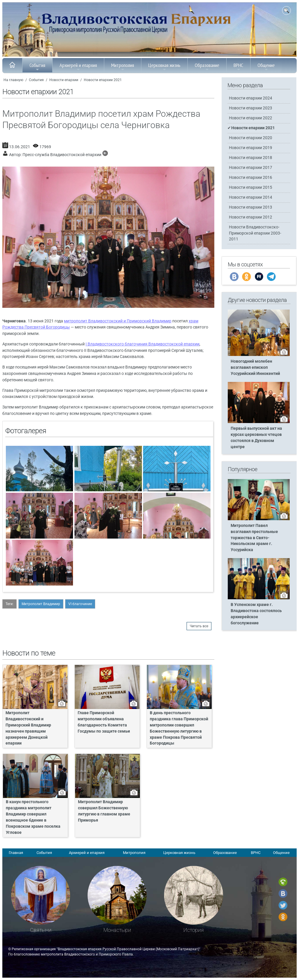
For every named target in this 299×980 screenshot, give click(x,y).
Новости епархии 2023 (251, 108)
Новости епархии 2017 (251, 168)
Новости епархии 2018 (251, 158)
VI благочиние (80, 604)
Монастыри (117, 930)
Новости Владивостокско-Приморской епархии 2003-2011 (255, 233)
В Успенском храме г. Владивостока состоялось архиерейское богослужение (256, 614)
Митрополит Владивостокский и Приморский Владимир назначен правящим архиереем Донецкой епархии (28, 728)
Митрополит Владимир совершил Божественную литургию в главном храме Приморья (104, 811)
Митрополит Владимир (41, 604)
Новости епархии (64, 80)
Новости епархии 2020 (251, 138)
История (194, 930)
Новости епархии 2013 (251, 207)
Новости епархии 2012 (251, 217)
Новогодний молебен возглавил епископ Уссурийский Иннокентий (255, 367)
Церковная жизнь (164, 67)
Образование (207, 67)
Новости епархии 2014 (251, 197)
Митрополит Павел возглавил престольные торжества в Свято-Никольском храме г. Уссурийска (254, 538)
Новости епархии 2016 (251, 178)
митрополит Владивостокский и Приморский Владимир (118, 321)
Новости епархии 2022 (251, 118)
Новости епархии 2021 (103, 80)
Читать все (199, 626)
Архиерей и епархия (78, 67)
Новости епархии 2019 (251, 148)
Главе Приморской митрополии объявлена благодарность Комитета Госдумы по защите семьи (104, 722)
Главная (16, 853)
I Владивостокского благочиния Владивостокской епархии (142, 344)
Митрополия (123, 67)
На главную (13, 80)
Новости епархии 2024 (251, 98)
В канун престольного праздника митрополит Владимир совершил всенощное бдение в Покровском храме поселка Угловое (33, 817)
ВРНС (238, 67)
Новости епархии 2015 (251, 187)
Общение (266, 67)
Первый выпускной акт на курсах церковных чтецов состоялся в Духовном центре (256, 438)
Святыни (41, 930)
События (37, 67)
